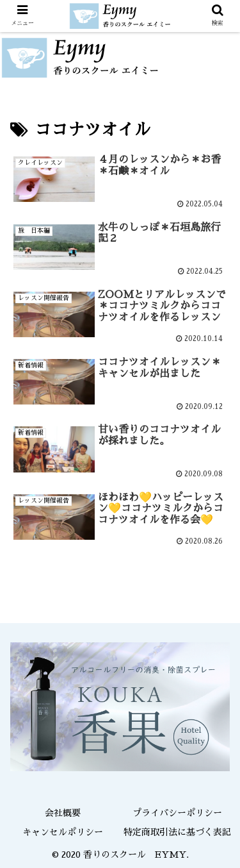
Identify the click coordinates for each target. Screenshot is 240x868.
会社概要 (63, 813)
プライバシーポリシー (177, 813)
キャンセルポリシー (63, 832)
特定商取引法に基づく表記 (177, 832)
